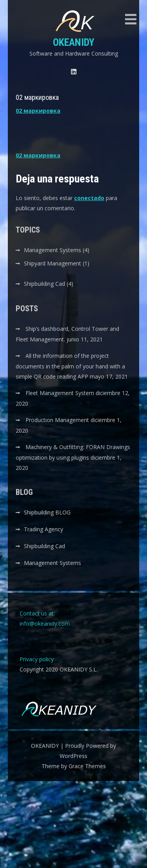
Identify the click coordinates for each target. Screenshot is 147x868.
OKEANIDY (74, 42)
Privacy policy (37, 659)
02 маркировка (38, 111)
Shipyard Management (53, 263)
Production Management (57, 420)
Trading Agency (44, 529)
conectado (89, 198)
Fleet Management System (60, 393)
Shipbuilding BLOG (47, 512)
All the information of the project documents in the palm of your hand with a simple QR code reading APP (70, 366)
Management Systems (53, 250)
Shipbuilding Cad (44, 284)
